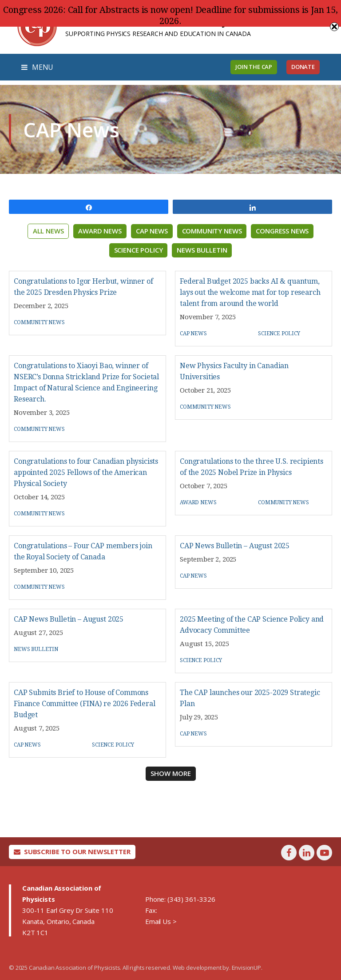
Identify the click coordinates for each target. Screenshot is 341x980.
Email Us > (161, 921)
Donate (303, 67)
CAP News (152, 231)
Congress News (282, 231)
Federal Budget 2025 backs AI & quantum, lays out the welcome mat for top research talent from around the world (250, 292)
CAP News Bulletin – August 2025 (235, 546)
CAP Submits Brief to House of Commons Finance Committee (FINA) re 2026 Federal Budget (85, 704)
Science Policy (139, 250)
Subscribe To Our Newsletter (72, 851)
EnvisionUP (246, 968)
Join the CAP (254, 67)
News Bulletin (202, 250)
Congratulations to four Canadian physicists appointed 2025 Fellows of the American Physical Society (86, 472)
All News (48, 231)
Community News (212, 231)
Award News (100, 231)
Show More (171, 773)
